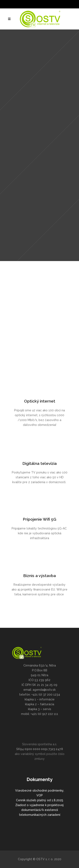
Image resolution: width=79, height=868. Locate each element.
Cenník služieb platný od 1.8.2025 (40, 800)
